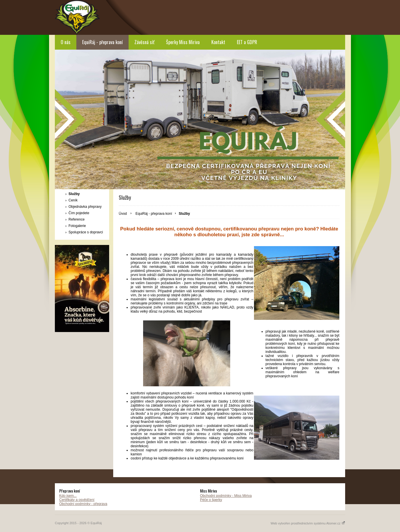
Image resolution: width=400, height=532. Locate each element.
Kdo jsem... (68, 496)
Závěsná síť (144, 42)
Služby (74, 194)
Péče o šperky (211, 500)
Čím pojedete (79, 213)
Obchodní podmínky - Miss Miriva (226, 496)
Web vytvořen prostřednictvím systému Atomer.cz (308, 523)
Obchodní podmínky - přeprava (83, 504)
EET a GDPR (247, 42)
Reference (76, 219)
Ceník (73, 200)
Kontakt (218, 42)
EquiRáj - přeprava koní (102, 42)
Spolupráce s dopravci (86, 232)
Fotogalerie (77, 226)
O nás (66, 42)
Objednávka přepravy (85, 207)
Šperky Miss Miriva (183, 42)
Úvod (123, 214)
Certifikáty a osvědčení (77, 500)
